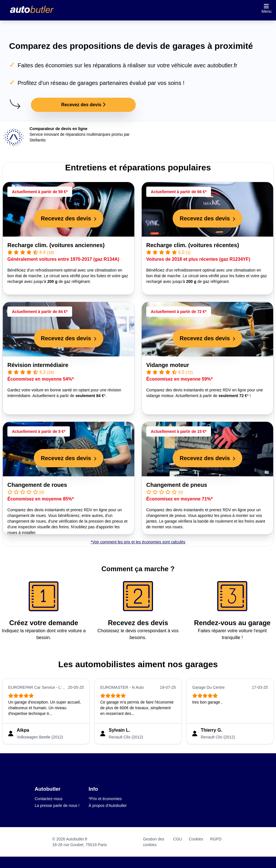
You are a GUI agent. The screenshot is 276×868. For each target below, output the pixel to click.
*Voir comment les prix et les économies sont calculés (138, 542)
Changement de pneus (177, 485)
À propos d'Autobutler (108, 806)
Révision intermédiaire (38, 365)
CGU (178, 839)
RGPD (216, 839)
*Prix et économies (105, 799)
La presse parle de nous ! (57, 806)
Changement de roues (37, 485)
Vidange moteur (168, 365)
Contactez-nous (49, 799)
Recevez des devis (83, 105)
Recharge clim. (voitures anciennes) (56, 245)
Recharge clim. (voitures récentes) (193, 245)
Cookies (196, 839)
